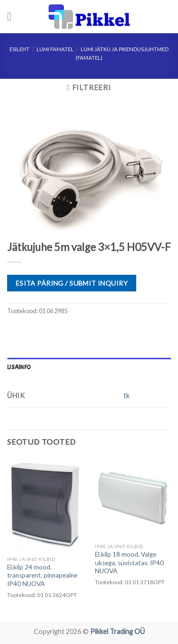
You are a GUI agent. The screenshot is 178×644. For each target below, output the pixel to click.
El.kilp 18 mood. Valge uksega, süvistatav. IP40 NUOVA (129, 563)
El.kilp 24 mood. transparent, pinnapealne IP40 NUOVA (42, 575)
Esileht (19, 49)
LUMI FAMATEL (55, 49)
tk (126, 396)
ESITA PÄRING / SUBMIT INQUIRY (72, 283)
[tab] (89, 367)
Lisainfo (19, 367)
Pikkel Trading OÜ (117, 631)
